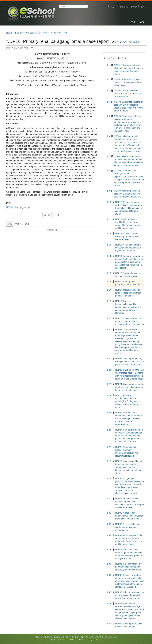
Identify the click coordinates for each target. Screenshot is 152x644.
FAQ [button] (113, 7)
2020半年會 (55, 33)
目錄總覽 (19, 33)
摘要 (66, 33)
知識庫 (9, 33)
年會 (45, 33)
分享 (117, 42)
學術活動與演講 (33, 33)
